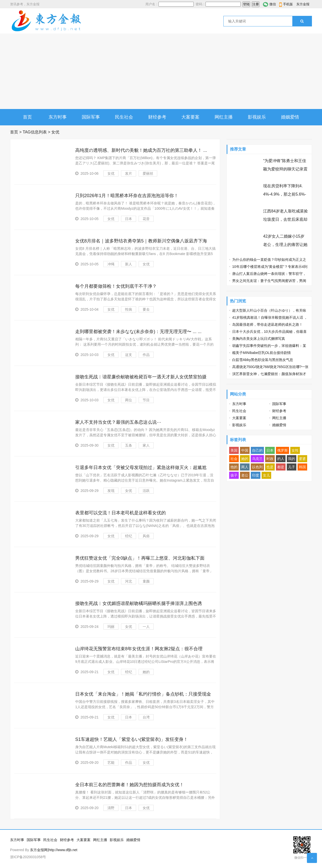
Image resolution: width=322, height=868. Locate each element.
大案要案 (190, 117)
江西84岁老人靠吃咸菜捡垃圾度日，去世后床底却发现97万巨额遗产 (286, 219)
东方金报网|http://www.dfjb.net (54, 850)
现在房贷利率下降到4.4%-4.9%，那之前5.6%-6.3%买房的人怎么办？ (285, 194)
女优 (111, 173)
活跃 (146, 491)
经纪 (129, 536)
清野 (111, 808)
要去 (146, 309)
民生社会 (124, 117)
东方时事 (58, 117)
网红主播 (224, 117)
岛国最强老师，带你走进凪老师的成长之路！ (267, 324)
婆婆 (302, 459)
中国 (245, 450)
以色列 (257, 467)
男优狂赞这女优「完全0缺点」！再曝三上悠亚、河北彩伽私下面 (140, 558)
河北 (129, 581)
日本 (129, 219)
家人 (146, 445)
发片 (129, 173)
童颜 (146, 581)
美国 (234, 450)
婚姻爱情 (290, 117)
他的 (234, 467)
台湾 (146, 717)
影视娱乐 (257, 117)
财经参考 (157, 117)
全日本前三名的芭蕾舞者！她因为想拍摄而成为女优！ (130, 785)
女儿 (266, 475)
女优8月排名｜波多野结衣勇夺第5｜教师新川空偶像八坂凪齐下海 (141, 241)
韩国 (302, 467)
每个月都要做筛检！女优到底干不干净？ (116, 286)
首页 (27, 117)
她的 (146, 672)
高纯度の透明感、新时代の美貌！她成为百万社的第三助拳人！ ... (141, 150)
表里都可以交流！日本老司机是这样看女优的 (120, 513)
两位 (129, 400)
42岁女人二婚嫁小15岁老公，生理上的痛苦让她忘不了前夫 (285, 245)
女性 (295, 450)
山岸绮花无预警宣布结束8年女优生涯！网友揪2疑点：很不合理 (139, 649)
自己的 (257, 450)
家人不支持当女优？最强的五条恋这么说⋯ (118, 422)
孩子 (234, 475)
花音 (146, 219)
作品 (146, 355)
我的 (292, 459)
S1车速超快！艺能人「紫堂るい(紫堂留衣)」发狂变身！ (132, 739)
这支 (129, 355)
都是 (281, 467)
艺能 (111, 763)
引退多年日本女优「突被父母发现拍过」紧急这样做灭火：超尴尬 (141, 467)
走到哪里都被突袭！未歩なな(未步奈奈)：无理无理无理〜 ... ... (138, 332)
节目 (146, 400)
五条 (129, 445)
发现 (111, 491)
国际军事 (91, 117)
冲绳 (111, 264)
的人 (281, 459)
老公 (245, 475)
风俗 (146, 536)
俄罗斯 (283, 450)
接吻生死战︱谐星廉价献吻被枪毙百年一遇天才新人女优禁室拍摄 (141, 377)
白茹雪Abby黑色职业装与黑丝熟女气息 (263, 360)
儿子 (292, 467)
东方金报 (303, 4)
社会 (234, 459)
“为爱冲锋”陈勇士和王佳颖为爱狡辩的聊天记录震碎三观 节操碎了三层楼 (285, 169)
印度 (256, 475)
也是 (270, 467)
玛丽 (111, 627)
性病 (129, 309)
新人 (129, 264)
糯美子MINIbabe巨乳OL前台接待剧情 (261, 353)
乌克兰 (257, 459)
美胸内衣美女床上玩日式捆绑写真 (259, 339)
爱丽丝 (148, 173)
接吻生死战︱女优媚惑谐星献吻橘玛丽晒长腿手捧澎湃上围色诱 (139, 603)
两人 (245, 467)
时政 (270, 459)
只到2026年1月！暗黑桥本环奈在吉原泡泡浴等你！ (127, 196)
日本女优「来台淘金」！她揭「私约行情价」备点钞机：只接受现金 (143, 694)
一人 (146, 627)
